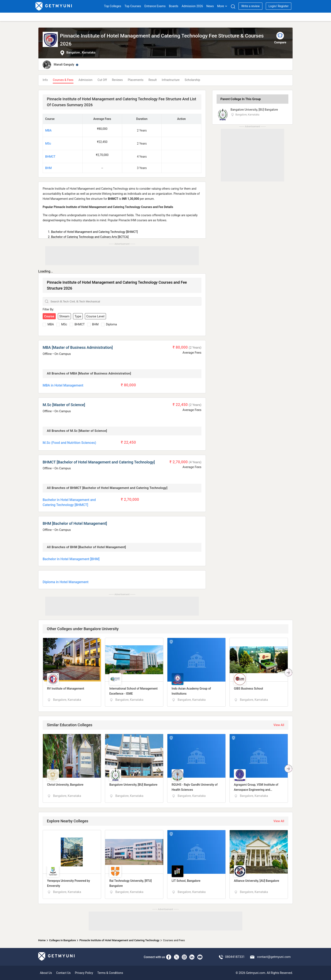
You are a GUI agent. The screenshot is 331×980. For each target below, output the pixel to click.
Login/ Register (279, 6)
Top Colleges (113, 6)
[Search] (233, 6)
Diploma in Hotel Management (66, 582)
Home (42, 940)
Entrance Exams (155, 6)
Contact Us (63, 973)
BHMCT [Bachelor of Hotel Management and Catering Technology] (99, 462)
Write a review (250, 6)
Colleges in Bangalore (62, 940)
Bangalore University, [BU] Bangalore (254, 110)
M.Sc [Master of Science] (64, 405)
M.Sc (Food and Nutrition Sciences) (69, 443)
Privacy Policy (84, 973)
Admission (85, 80)
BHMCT (50, 157)
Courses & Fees (63, 80)
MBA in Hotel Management (63, 385)
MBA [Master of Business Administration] (78, 347)
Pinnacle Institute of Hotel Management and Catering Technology (119, 940)
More (222, 6)
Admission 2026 (192, 6)
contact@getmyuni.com (274, 957)
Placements (136, 80)
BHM (48, 168)
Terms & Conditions (110, 973)
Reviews (117, 80)
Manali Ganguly (64, 64)
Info (45, 80)
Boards (174, 6)
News (210, 6)
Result (153, 80)
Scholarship (192, 80)
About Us (46, 973)
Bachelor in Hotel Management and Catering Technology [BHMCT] (69, 502)
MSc (48, 144)
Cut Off (102, 80)
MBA (48, 130)
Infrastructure (171, 80)
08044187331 (235, 957)
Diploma (111, 324)
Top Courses (133, 6)
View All (279, 725)
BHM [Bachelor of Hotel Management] (75, 523)
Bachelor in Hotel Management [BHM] (71, 559)
